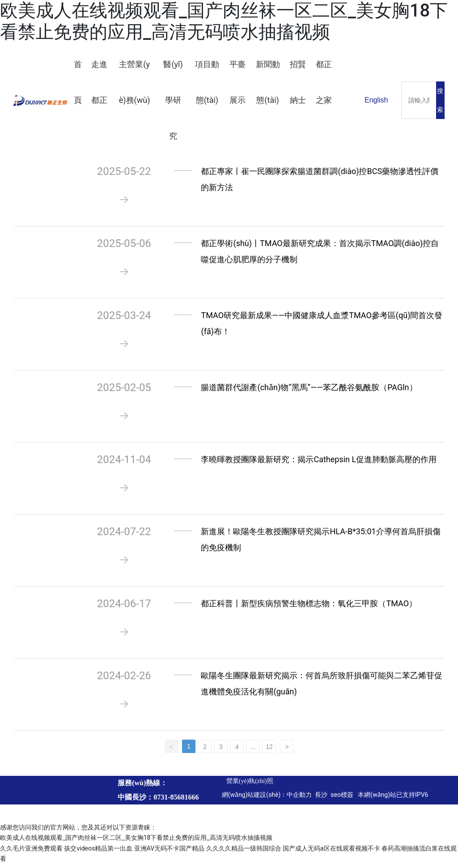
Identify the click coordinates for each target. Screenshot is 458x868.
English (376, 100)
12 (269, 751)
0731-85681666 (176, 801)
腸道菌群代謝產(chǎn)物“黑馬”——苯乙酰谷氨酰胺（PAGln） (309, 391)
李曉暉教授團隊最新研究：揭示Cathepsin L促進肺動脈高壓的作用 (319, 463)
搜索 (440, 100)
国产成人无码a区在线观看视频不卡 (331, 852)
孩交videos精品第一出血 (98, 852)
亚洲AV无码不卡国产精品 (169, 852)
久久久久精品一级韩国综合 (244, 852)
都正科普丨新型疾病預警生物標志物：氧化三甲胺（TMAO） (309, 607)
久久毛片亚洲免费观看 (31, 852)
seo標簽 (343, 799)
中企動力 (299, 799)
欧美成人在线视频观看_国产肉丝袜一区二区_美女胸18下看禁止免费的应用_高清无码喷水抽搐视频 (224, 21)
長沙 (320, 799)
